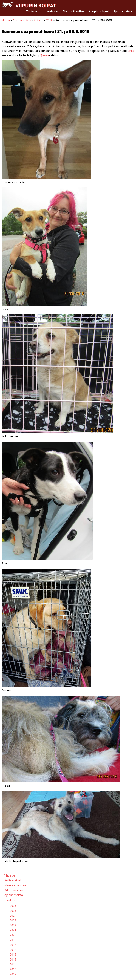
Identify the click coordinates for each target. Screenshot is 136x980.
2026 (13, 906)
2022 (13, 925)
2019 (13, 940)
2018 (49, 20)
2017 (13, 950)
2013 (13, 969)
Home (6, 20)
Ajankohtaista (123, 11)
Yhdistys (32, 11)
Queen (44, 55)
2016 (13, 955)
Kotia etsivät (50, 11)
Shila (131, 51)
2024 (13, 916)
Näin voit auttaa (74, 11)
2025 (13, 911)
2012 (13, 974)
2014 (13, 964)
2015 (13, 959)
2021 (13, 930)
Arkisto (39, 20)
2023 (13, 920)
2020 (13, 935)
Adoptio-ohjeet (99, 11)
